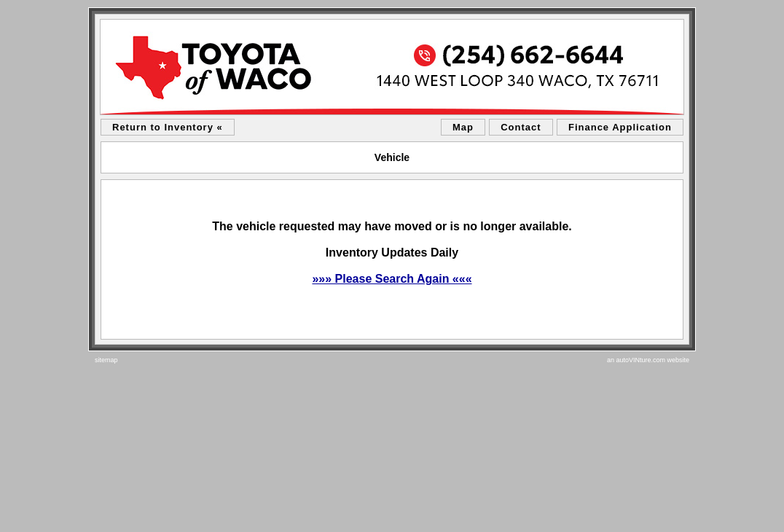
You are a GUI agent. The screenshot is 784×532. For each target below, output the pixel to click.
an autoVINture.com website (648, 360)
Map (463, 127)
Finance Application (620, 127)
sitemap (106, 360)
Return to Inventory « (168, 127)
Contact (521, 127)
